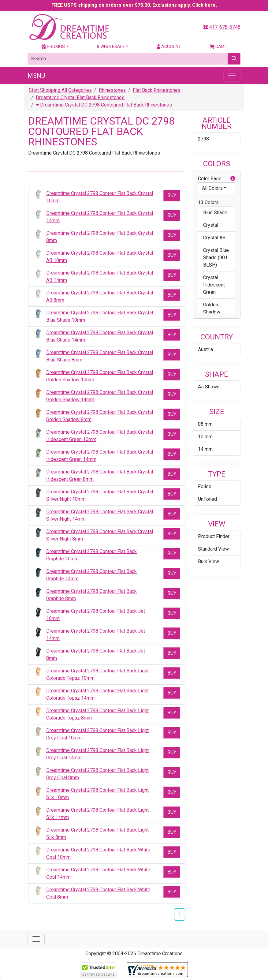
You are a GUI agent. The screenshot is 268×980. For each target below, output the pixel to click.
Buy (172, 195)
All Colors (212, 188)
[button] (233, 179)
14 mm (205, 449)
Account (169, 47)
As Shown (209, 387)
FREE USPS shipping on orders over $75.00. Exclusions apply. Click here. (134, 5)
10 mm (205, 437)
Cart (218, 47)
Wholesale (111, 47)
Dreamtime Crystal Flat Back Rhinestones (80, 97)
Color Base (217, 179)
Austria (205, 349)
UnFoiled (207, 499)
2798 (203, 139)
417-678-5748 (222, 27)
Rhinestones (112, 90)
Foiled (205, 486)
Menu (36, 76)
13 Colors (208, 202)
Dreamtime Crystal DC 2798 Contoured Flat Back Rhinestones (104, 105)
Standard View (213, 549)
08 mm (205, 424)
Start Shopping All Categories (60, 90)
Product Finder (214, 536)
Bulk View (208, 561)
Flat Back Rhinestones (157, 90)
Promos (53, 47)
